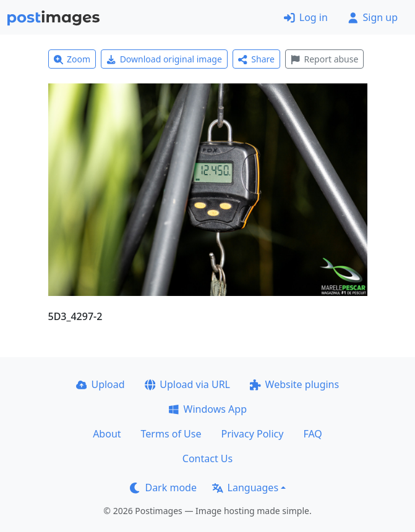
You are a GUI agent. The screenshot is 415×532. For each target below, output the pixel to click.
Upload (101, 384)
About (107, 434)
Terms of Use (171, 434)
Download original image (164, 59)
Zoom (72, 59)
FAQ (312, 434)
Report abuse (324, 59)
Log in (306, 17)
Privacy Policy (252, 434)
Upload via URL (187, 384)
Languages (245, 488)
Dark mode (163, 488)
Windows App (207, 409)
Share (256, 59)
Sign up (373, 17)
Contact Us (207, 458)
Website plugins (294, 384)
